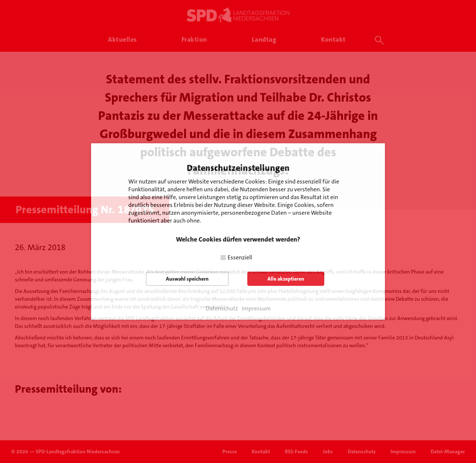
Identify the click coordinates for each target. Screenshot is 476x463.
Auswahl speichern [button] (187, 279)
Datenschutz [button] (222, 309)
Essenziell (240, 257)
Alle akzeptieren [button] (286, 279)
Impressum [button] (256, 309)
